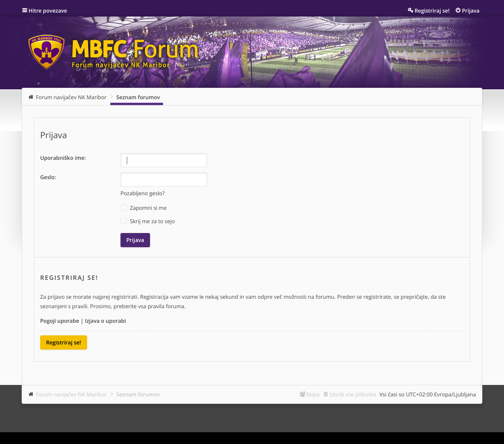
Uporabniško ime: (63, 158)
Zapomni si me (144, 208)
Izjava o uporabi (106, 321)
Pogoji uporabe (60, 321)
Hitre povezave (48, 10)
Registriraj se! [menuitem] (432, 10)
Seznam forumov (138, 394)
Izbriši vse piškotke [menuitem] (353, 394)
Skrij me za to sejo (148, 221)
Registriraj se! (64, 342)
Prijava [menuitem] (471, 10)
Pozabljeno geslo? (143, 193)
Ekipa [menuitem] (313, 394)
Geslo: (48, 177)
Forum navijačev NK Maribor (71, 394)
